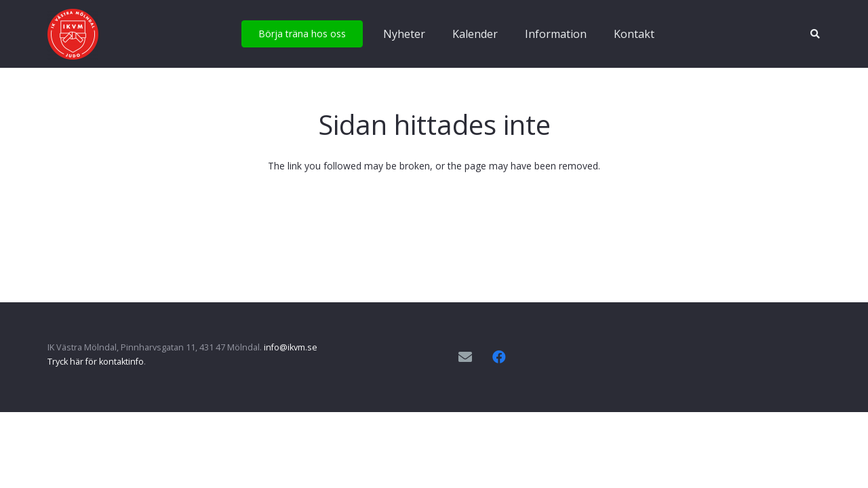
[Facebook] (499, 357)
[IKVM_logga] (73, 34)
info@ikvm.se (291, 347)
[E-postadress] (465, 357)
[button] (815, 34)
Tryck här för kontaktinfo (96, 362)
